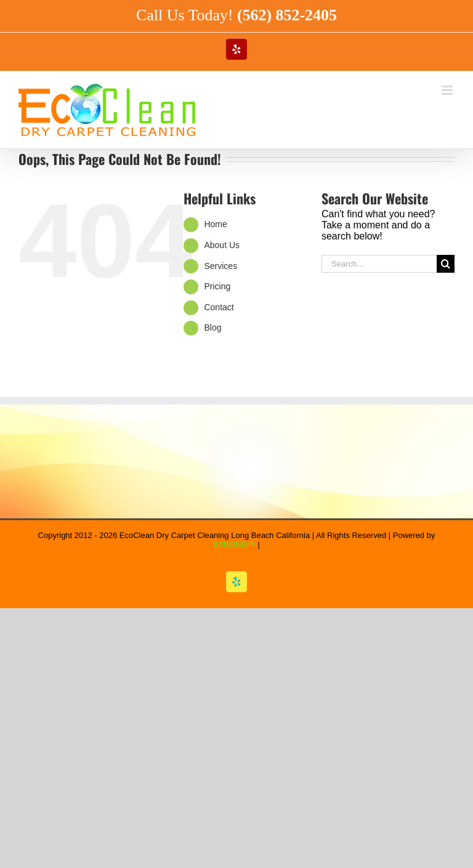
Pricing (217, 286)
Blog (212, 328)
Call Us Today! (236, 15)
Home (215, 224)
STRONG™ (234, 545)
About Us (222, 245)
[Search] (446, 264)
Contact (219, 307)
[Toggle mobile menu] (448, 90)
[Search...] (379, 264)
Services (220, 266)
